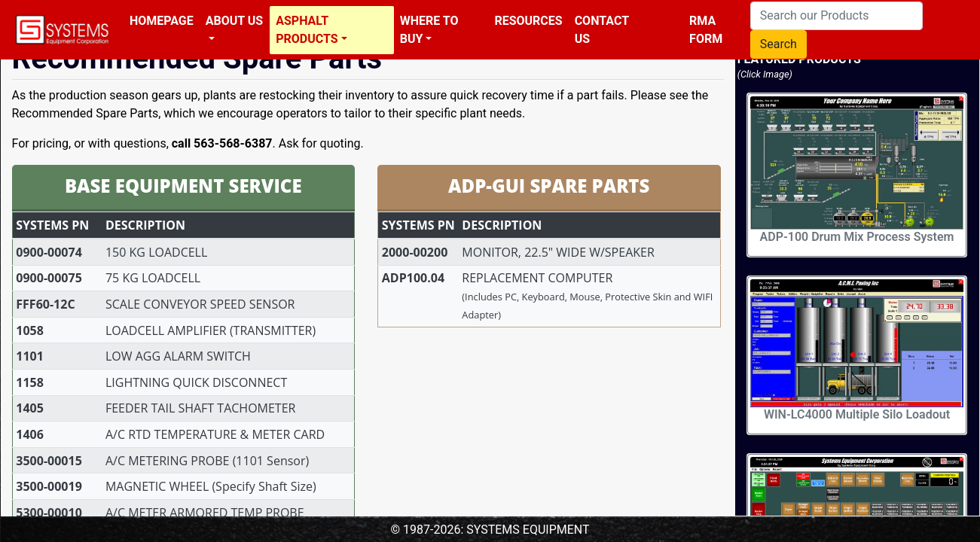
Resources (528, 21)
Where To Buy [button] (429, 30)
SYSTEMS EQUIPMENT (528, 530)
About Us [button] (234, 21)
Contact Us (602, 30)
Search (779, 44)
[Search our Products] (837, 16)
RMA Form (706, 30)
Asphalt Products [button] (307, 30)
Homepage (162, 21)
